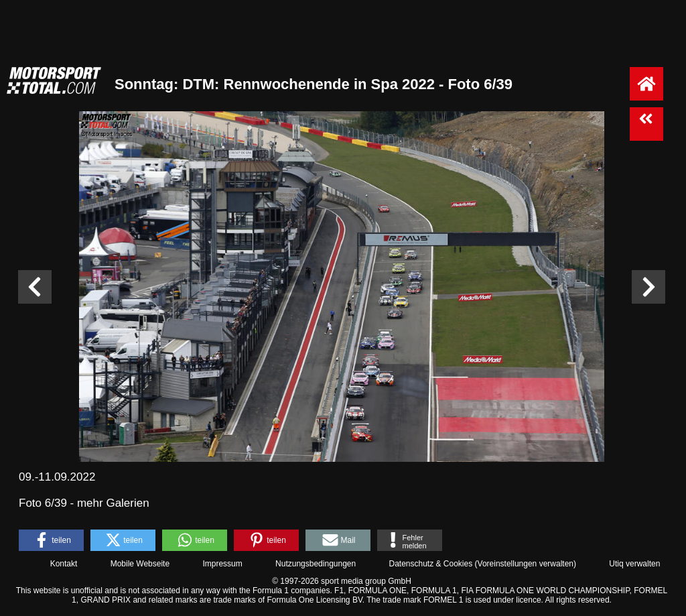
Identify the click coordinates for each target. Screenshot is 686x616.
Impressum (222, 564)
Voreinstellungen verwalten (526, 564)
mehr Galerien (113, 503)
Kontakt (64, 564)
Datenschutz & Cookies (430, 564)
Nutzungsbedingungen (316, 564)
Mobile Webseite (140, 564)
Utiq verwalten (634, 564)
